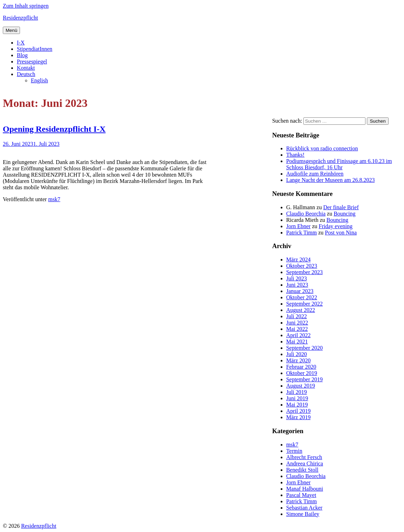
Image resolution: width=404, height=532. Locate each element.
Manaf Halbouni (305, 489)
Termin (294, 451)
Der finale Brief (341, 207)
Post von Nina (341, 233)
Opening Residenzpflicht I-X (54, 129)
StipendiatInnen (35, 49)
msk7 (54, 199)
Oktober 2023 (302, 266)
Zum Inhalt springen (26, 6)
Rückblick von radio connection (322, 148)
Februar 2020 (301, 367)
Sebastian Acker (304, 508)
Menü (11, 30)
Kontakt (26, 68)
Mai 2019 (297, 405)
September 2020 (304, 348)
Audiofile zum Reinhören (315, 174)
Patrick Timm (302, 233)
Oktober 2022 (302, 297)
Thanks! (295, 155)
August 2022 (301, 310)
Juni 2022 (297, 323)
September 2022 (304, 304)
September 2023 (304, 272)
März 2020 (299, 360)
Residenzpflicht (20, 18)
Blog (22, 55)
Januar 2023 (300, 291)
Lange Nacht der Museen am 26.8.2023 (331, 180)
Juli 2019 (297, 392)
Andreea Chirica (305, 463)
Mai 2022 (297, 329)
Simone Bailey (303, 514)
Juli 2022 (297, 316)
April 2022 (299, 335)
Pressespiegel (32, 62)
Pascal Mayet (301, 495)
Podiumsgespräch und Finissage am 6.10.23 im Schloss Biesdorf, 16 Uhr (339, 164)
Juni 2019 (297, 398)
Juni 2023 (297, 285)
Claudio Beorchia (306, 214)
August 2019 (301, 386)
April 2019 (299, 411)
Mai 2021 (297, 342)
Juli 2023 (297, 278)
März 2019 (299, 417)
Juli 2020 (297, 354)
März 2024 (299, 260)
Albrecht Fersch (304, 457)
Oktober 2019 (302, 373)
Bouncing (344, 214)
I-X (21, 43)
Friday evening (336, 226)
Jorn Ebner (299, 226)
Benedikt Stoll (302, 470)
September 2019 (304, 379)
